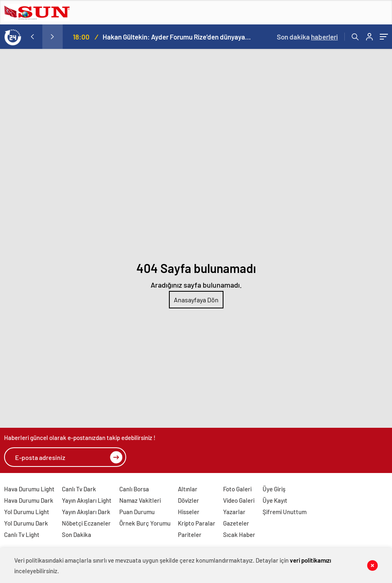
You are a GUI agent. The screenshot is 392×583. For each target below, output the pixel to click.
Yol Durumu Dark (26, 523)
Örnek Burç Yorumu (145, 523)
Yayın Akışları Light (87, 500)
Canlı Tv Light (22, 535)
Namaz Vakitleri (140, 500)
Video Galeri (239, 500)
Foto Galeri (237, 489)
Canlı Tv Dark (79, 489)
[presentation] (32, 37)
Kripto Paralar (197, 523)
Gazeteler (236, 523)
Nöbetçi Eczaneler (86, 523)
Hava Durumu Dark (29, 500)
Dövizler (188, 500)
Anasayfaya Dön (196, 300)
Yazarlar (234, 512)
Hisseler (189, 512)
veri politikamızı (310, 560)
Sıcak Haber (239, 535)
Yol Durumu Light (27, 512)
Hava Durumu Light (29, 489)
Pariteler (190, 535)
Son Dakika (77, 535)
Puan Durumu (137, 512)
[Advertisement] (196, 110)
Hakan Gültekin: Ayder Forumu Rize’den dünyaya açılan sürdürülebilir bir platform (177, 37)
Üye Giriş (274, 489)
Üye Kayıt (275, 500)
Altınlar (188, 489)
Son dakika (307, 37)
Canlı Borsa (134, 489)
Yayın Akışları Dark (86, 512)
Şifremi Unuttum (285, 512)
